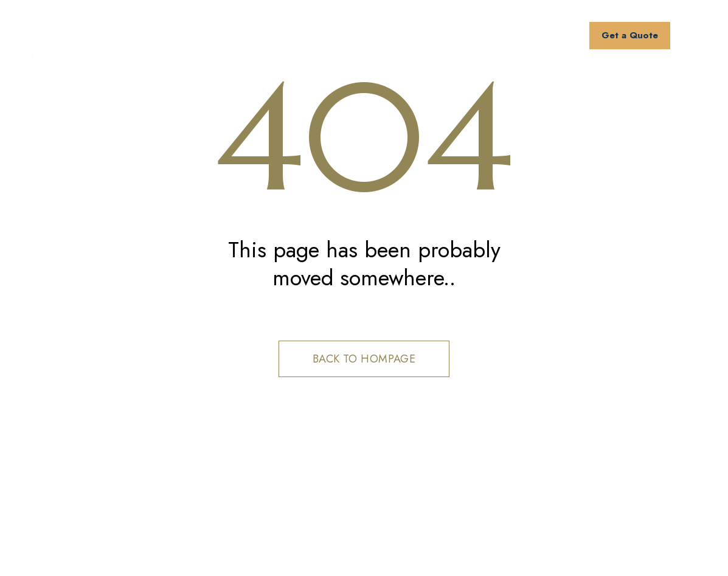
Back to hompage (364, 359)
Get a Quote (630, 35)
